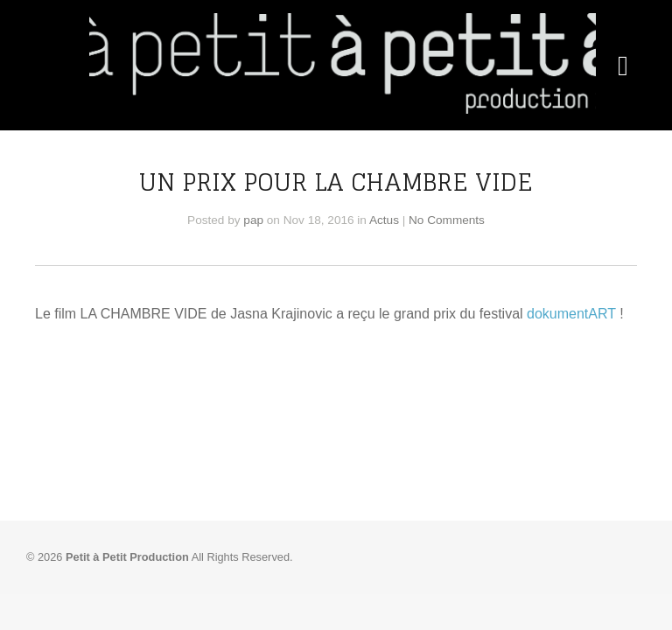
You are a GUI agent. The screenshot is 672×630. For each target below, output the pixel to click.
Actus (384, 220)
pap (253, 220)
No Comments (447, 220)
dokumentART (571, 314)
